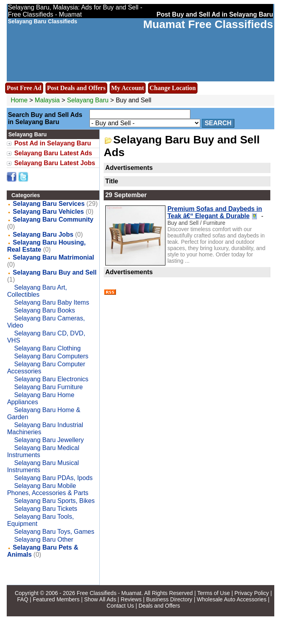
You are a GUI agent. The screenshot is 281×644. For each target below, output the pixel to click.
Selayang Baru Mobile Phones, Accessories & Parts (48, 489)
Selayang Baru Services (48, 204)
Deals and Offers (159, 606)
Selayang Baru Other (44, 539)
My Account (128, 88)
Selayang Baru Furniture (48, 387)
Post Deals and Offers (76, 88)
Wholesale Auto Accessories (232, 599)
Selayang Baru (88, 100)
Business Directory (169, 599)
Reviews (131, 599)
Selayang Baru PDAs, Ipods (53, 478)
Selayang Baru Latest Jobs (55, 163)
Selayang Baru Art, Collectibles (37, 291)
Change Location (173, 88)
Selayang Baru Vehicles (48, 212)
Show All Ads (100, 599)
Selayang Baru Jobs (43, 234)
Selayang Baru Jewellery (49, 440)
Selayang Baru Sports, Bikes (55, 501)
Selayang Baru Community (53, 219)
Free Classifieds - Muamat (109, 593)
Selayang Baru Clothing (47, 348)
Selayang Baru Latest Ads (53, 153)
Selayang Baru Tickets (46, 509)
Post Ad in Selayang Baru (53, 143)
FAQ (23, 599)
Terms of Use (213, 593)
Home (19, 100)
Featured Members (56, 599)
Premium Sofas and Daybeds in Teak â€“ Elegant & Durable (215, 212)
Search (218, 123)
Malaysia (47, 100)
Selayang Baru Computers (51, 356)
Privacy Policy (252, 593)
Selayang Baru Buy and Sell (55, 272)
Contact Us (120, 606)
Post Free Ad (24, 88)
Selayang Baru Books (45, 310)
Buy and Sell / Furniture (196, 223)
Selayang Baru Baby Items (52, 302)
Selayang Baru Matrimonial (53, 257)
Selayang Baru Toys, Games (54, 532)
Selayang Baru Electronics (51, 379)
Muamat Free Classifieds (208, 24)
